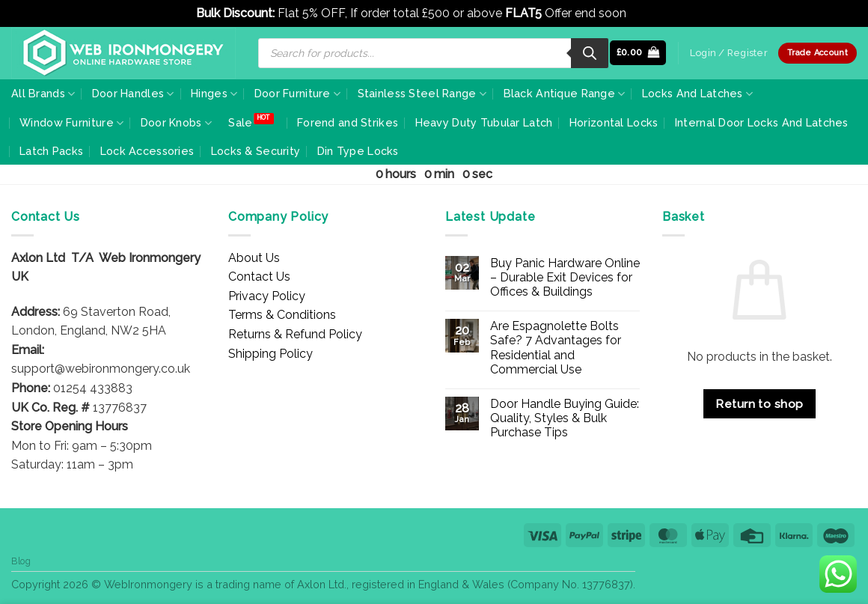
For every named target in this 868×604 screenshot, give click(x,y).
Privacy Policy (267, 296)
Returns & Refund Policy (295, 334)
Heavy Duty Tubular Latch (484, 122)
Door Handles (133, 94)
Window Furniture (71, 123)
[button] (638, 53)
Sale (240, 122)
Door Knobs (176, 123)
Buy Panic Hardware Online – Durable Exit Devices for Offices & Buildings (565, 277)
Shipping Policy (271, 354)
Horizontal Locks (614, 122)
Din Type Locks (358, 151)
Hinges (214, 94)
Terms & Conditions (282, 315)
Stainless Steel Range (422, 94)
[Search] (590, 53)
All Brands (43, 94)
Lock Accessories (147, 151)
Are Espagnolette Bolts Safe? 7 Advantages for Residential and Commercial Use (556, 348)
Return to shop (759, 404)
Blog (21, 561)
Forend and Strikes (348, 122)
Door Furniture (298, 94)
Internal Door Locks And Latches (762, 122)
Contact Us (259, 277)
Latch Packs (51, 151)
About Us (254, 258)
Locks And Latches (697, 94)
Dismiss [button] (651, 13)
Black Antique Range (565, 94)
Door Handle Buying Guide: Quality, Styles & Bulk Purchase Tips (565, 418)
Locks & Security (256, 151)
